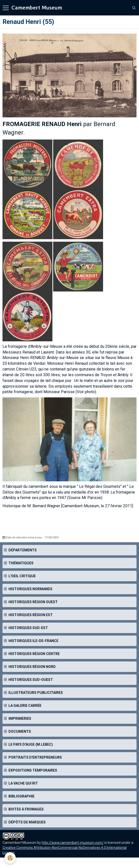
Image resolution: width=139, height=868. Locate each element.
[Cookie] (10, 858)
